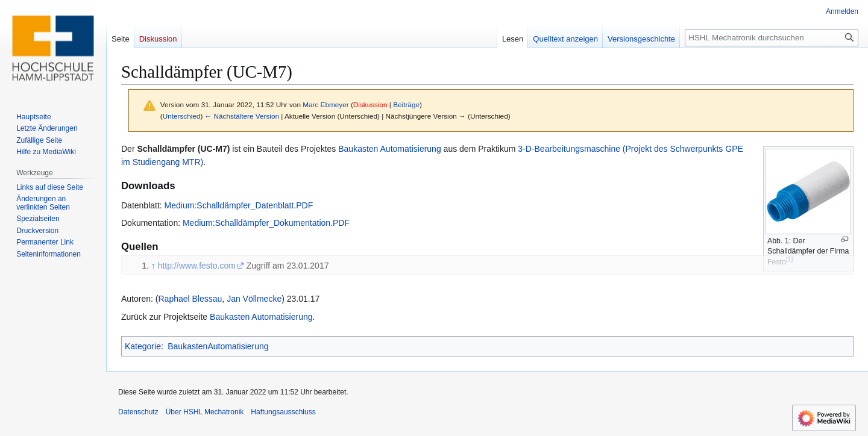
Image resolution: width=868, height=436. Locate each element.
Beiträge (406, 104)
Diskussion (370, 104)
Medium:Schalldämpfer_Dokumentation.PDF (266, 223)
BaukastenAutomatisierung (218, 346)
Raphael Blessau (190, 299)
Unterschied (182, 116)
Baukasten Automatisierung (389, 149)
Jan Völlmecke (254, 299)
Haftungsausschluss (283, 412)
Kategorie (143, 346)
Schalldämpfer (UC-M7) (183, 149)
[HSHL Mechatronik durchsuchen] (772, 38)
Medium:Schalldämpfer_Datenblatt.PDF (239, 205)
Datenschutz (138, 412)
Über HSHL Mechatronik (205, 412)
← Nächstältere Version (242, 116)
